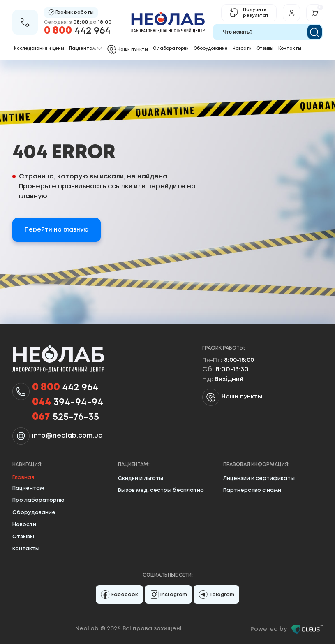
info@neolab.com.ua (67, 436)
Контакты (290, 49)
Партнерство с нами (252, 490)
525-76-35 (66, 417)
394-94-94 (68, 403)
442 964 (77, 31)
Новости (242, 49)
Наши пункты (232, 397)
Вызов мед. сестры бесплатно (161, 490)
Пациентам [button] (85, 49)
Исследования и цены (39, 49)
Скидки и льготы (141, 478)
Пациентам (28, 488)
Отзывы (265, 49)
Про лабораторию (38, 500)
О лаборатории (171, 49)
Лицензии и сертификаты (259, 478)
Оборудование (211, 49)
